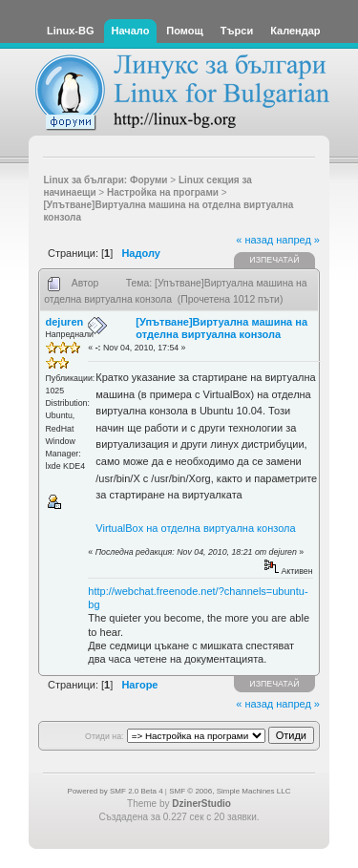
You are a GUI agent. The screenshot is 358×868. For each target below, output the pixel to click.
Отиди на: (104, 736)
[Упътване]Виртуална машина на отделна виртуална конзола (221, 328)
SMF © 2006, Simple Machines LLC (230, 791)
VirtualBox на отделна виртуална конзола (195, 528)
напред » (298, 240)
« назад (254, 240)
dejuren (65, 322)
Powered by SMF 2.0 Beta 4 (116, 791)
